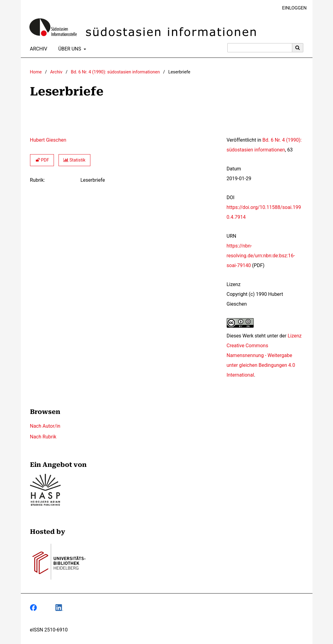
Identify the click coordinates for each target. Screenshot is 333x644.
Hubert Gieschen (48, 140)
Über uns (69, 49)
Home (36, 72)
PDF (42, 160)
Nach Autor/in (45, 426)
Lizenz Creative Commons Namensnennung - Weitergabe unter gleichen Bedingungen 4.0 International (264, 355)
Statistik (74, 160)
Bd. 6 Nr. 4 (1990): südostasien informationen (115, 72)
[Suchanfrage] (260, 48)
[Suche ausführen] (298, 48)
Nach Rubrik (43, 437)
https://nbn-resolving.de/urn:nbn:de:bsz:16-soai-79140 (261, 256)
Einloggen (292, 8)
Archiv (38, 49)
